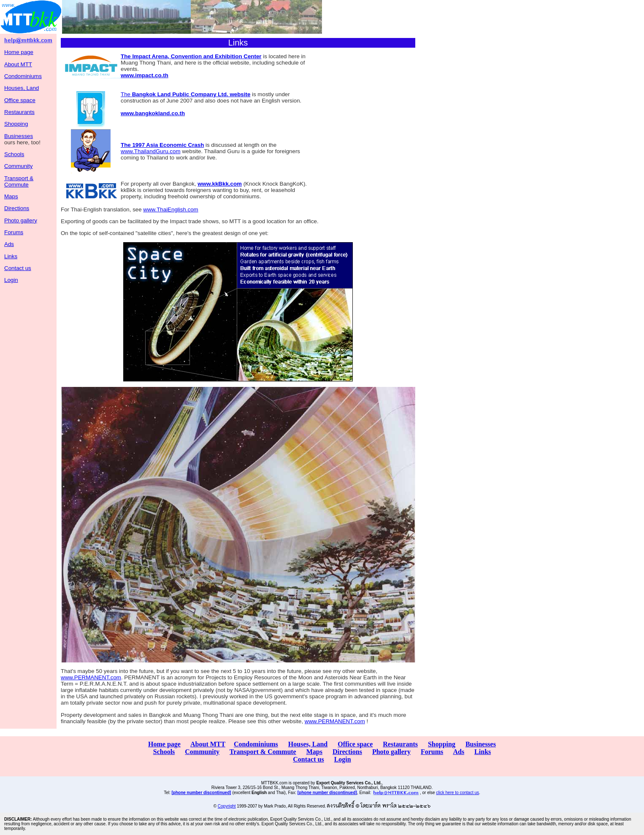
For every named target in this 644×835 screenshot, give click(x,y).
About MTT (18, 64)
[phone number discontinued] (202, 793)
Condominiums (23, 76)
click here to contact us (457, 793)
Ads (9, 244)
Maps (11, 196)
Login (11, 280)
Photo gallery (21, 220)
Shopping (16, 124)
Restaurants (19, 112)
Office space (20, 100)
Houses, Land (22, 88)
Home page (19, 52)
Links (11, 256)
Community (18, 166)
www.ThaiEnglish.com (170, 209)
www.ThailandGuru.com (150, 151)
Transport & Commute (19, 181)
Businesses (19, 136)
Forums (14, 232)
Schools (14, 154)
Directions (17, 208)
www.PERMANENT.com (91, 677)
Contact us (18, 268)
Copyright (227, 806)
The (185, 94)
